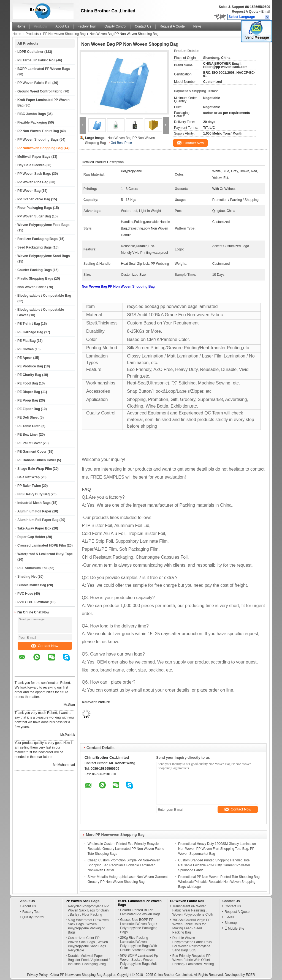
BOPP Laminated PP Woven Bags (44, 69)
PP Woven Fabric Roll (34, 83)
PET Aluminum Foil (32, 568)
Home (21, 26)
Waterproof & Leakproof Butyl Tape (45, 554)
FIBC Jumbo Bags (32, 114)
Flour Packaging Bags (35, 208)
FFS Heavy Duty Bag (33, 494)
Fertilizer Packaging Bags (37, 239)
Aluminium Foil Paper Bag (38, 520)
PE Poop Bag (28, 400)
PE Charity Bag (29, 375)
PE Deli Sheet (28, 417)
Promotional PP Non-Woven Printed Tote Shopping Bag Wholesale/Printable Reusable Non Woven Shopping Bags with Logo (219, 882)
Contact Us (143, 26)
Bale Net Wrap (29, 477)
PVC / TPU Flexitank (33, 602)
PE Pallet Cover (30, 443)
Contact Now (45, 646)
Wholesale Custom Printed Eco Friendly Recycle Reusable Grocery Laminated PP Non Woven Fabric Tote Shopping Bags (126, 849)
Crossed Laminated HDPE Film (42, 545)
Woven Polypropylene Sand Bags (44, 256)
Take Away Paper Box (34, 528)
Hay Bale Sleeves (31, 165)
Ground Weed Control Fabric (40, 91)
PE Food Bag (28, 383)
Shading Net (27, 577)
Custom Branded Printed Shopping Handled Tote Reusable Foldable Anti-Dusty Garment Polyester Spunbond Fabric (214, 865)
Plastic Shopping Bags (35, 279)
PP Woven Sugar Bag (34, 216)
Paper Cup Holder (31, 537)
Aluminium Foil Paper (34, 511)
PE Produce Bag (30, 366)
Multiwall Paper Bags (34, 157)
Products (40, 26)
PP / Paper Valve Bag (34, 199)
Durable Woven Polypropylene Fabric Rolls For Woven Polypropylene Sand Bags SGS (192, 944)
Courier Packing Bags (35, 270)
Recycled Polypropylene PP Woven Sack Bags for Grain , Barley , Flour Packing (88, 910)
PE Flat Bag (27, 341)
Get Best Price (121, 143)
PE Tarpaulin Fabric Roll (36, 60)
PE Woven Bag (29, 191)
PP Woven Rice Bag (33, 182)
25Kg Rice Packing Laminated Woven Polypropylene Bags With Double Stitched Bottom (139, 944)
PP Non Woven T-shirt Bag (38, 131)
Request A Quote (245, 12)
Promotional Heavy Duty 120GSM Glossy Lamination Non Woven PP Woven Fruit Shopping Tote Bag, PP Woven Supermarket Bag (217, 849)
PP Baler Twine (29, 486)
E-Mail (229, 917)
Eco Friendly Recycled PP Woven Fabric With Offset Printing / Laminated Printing (193, 960)
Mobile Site (234, 929)
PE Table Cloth (29, 426)
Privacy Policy (37, 975)
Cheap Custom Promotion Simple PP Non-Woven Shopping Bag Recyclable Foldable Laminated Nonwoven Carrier (124, 865)
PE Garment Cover (32, 452)
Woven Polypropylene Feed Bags (43, 225)
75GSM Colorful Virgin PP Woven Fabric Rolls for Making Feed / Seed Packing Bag (191, 926)
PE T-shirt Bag (29, 324)
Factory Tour (87, 26)
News (197, 26)
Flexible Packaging (32, 122)
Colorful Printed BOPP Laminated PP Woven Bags (140, 912)
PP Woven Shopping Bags (38, 140)
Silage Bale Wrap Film (35, 469)
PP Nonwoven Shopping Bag (64, 34)
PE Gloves (25, 349)
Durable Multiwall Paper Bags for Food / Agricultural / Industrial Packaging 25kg (89, 960)
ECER (250, 975)
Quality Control (115, 26)
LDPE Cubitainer (30, 52)
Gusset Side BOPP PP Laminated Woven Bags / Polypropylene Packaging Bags (139, 926)
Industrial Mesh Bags (34, 503)
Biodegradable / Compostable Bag (44, 296)
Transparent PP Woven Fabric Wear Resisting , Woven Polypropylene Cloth (193, 910)
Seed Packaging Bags (35, 247)
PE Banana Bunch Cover (37, 460)
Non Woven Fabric (32, 287)
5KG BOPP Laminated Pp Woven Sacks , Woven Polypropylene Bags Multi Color (139, 962)
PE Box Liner (28, 435)
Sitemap (231, 923)
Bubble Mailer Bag (32, 585)
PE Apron (25, 358)
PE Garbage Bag (30, 332)
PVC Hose (25, 594)
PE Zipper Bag (29, 409)
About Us (62, 26)
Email (266, 12)
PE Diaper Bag (29, 392)
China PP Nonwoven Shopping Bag (76, 975)
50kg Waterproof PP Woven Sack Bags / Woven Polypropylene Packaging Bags (88, 926)
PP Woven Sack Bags (34, 174)
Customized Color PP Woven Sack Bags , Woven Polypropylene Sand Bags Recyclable (88, 944)
